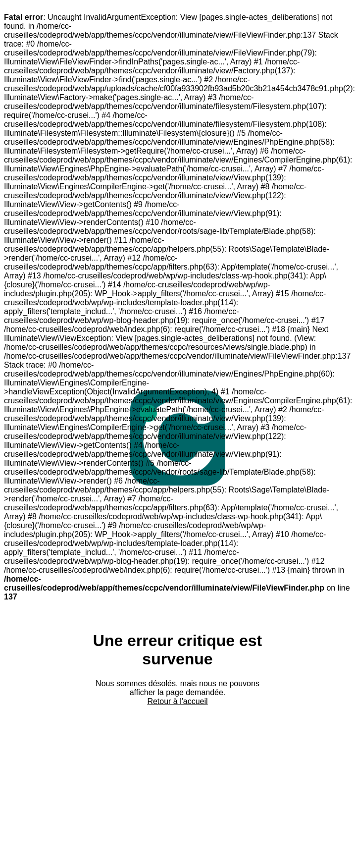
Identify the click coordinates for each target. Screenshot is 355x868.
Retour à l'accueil (177, 701)
